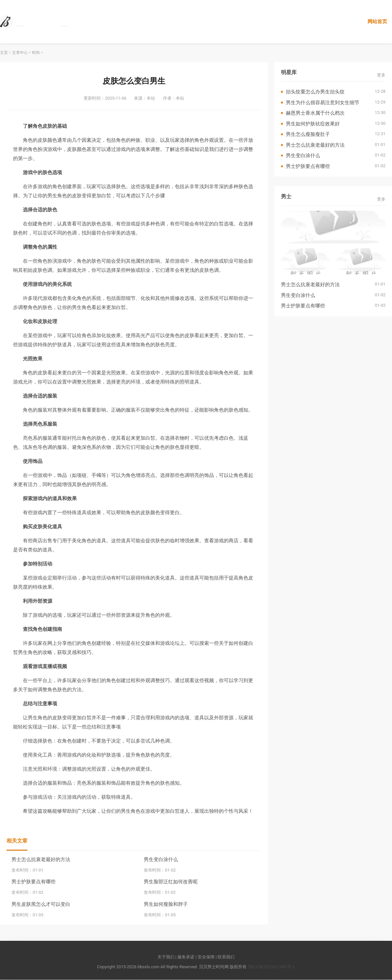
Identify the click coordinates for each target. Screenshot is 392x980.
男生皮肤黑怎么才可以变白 (41, 904)
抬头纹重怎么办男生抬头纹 (315, 92)
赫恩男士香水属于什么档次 (315, 113)
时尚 (36, 53)
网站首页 (377, 21)
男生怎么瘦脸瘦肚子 (308, 134)
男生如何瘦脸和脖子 (166, 904)
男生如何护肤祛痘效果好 (313, 124)
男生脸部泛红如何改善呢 (171, 882)
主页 (4, 53)
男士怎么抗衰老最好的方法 (41, 859)
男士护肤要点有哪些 (33, 882)
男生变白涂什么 (161, 859)
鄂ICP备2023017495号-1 (272, 967)
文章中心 (20, 53)
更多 (381, 75)
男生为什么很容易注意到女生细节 (323, 102)
